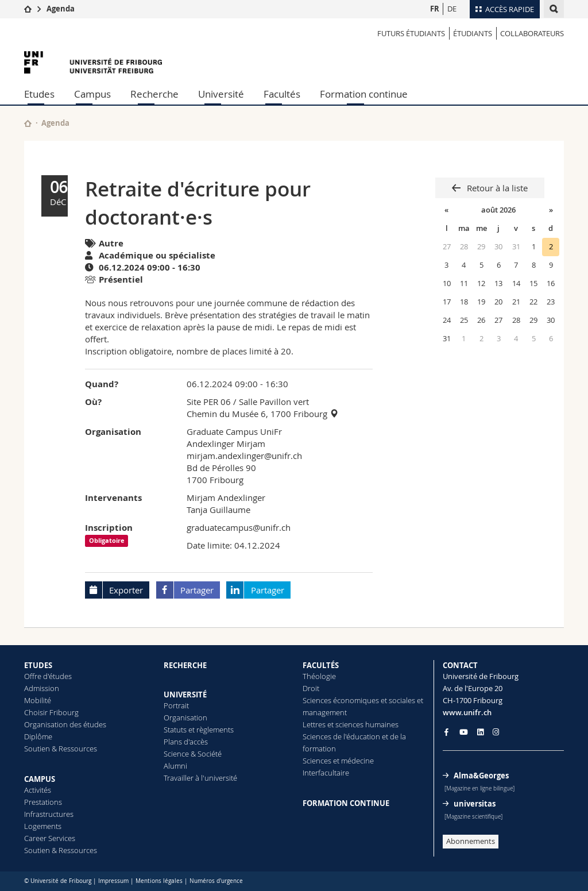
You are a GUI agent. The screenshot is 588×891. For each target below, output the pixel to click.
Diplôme (38, 736)
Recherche (154, 94)
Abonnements (471, 841)
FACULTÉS (321, 665)
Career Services (50, 838)
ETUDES (38, 665)
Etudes (39, 94)
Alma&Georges (481, 776)
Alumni (175, 766)
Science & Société (193, 754)
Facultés (282, 94)
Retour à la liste (496, 188)
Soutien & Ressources (61, 749)
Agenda (61, 9)
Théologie (319, 676)
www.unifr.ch (467, 712)
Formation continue (364, 94)
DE (452, 9)
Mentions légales (159, 881)
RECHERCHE (185, 665)
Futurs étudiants (411, 33)
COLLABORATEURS (532, 33)
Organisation (185, 718)
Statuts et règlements (199, 730)
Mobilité (38, 700)
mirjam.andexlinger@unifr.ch (244, 456)
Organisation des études (65, 724)
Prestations (43, 802)
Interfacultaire (326, 773)
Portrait (176, 705)
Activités (38, 790)
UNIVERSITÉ (185, 695)
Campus (92, 94)
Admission (42, 688)
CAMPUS (40, 779)
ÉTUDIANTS (473, 33)
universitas (475, 804)
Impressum (113, 881)
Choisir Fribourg (51, 712)
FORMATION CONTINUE (346, 803)
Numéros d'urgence (216, 881)
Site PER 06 (209, 402)
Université (221, 94)
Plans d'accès (186, 742)
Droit (311, 688)
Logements (43, 826)
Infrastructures (49, 814)
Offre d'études (48, 676)
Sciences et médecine (338, 761)
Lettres (314, 724)
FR (435, 9)
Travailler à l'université (200, 778)
